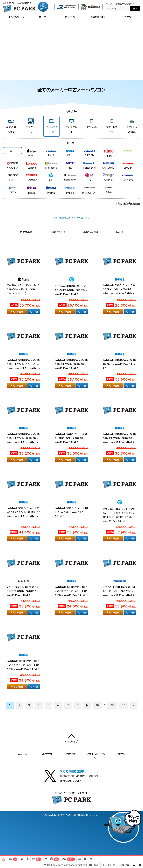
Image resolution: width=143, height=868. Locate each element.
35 (112, 705)
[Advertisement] (72, 49)
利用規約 (71, 754)
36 (124, 705)
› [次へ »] (133, 705)
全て (12, 150)
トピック (126, 17)
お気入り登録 (17, 312)
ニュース (22, 754)
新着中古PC (99, 17)
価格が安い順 (57, 232)
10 (97, 705)
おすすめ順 (26, 232)
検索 (135, 9)
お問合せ (120, 754)
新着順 (119, 232)
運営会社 (47, 754)
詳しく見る (34, 312)
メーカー (44, 17)
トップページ (17, 17)
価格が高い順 (90, 232)
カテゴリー (71, 17)
